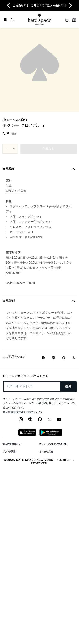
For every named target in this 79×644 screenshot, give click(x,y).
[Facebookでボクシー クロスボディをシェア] (43, 358)
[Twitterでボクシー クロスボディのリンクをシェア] (74, 358)
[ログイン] (12, 19)
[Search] (67, 20)
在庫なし (49, 149)
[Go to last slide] (8, 5)
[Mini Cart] (74, 19)
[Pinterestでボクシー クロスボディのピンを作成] (64, 358)
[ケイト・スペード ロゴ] (39, 20)
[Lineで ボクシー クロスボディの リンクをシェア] (54, 358)
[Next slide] (71, 5)
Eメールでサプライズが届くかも (26, 376)
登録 (69, 386)
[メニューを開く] (5, 19)
